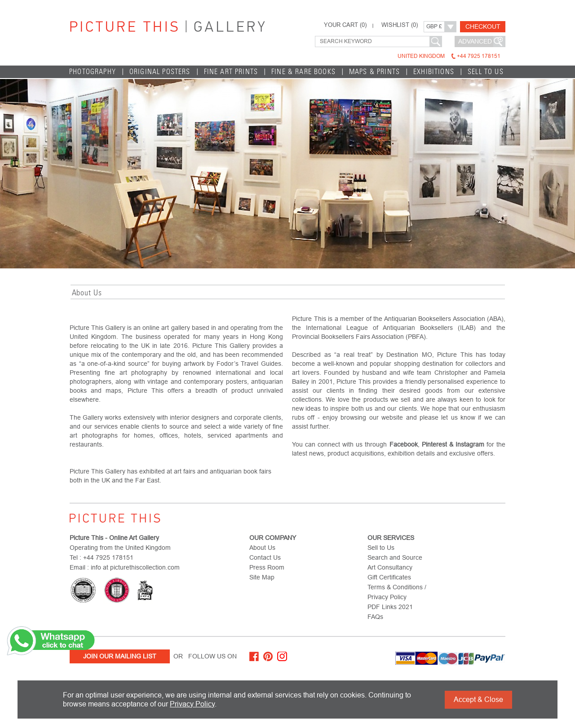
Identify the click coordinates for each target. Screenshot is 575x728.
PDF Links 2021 (390, 607)
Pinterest (434, 444)
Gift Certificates (389, 577)
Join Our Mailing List (120, 656)
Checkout (483, 26)
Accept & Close (478, 699)
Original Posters (160, 72)
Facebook (404, 444)
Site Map (262, 577)
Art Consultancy (390, 567)
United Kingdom (449, 56)
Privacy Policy (192, 704)
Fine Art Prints (231, 72)
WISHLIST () (400, 25)
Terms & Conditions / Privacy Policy (397, 592)
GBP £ (434, 26)
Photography (93, 72)
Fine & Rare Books (303, 72)
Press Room (267, 567)
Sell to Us (486, 72)
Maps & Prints (374, 72)
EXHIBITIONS (434, 72)
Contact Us (265, 557)
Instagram (470, 444)
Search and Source (395, 557)
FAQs (375, 617)
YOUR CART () (345, 25)
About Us (262, 548)
